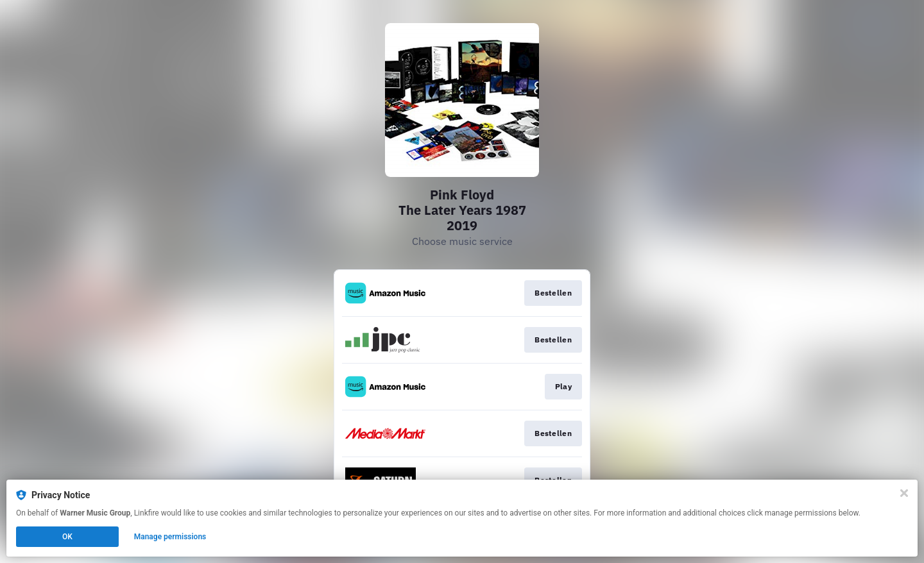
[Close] (904, 493)
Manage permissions (170, 537)
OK (67, 537)
